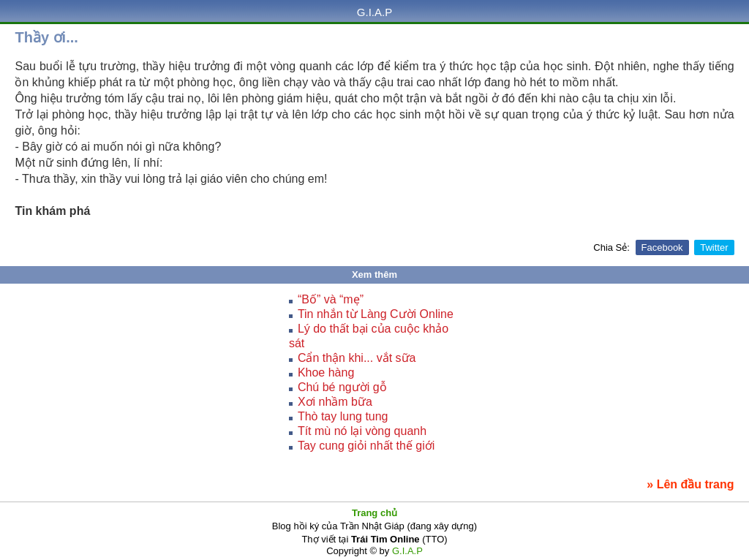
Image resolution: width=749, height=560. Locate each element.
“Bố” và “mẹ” (331, 299)
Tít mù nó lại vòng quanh (362, 431)
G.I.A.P (374, 12)
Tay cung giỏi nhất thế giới (366, 446)
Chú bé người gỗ (342, 387)
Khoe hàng (326, 372)
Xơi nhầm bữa (335, 402)
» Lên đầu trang (690, 484)
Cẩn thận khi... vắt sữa (357, 358)
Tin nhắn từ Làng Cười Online (376, 314)
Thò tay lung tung (343, 416)
